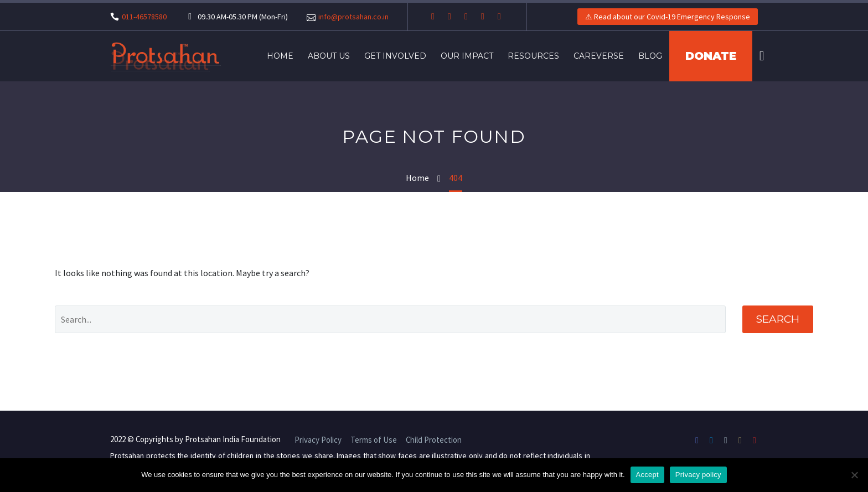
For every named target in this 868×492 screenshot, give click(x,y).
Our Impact (467, 56)
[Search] (761, 56)
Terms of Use (374, 440)
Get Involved (395, 56)
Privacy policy (698, 475)
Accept (647, 475)
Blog (650, 56)
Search (778, 319)
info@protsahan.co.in (353, 17)
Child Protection (434, 440)
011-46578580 (144, 17)
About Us (329, 56)
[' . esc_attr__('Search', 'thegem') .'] (390, 319)
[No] (854, 475)
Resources (533, 56)
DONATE (711, 56)
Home (280, 56)
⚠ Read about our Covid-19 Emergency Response (668, 17)
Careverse (599, 56)
